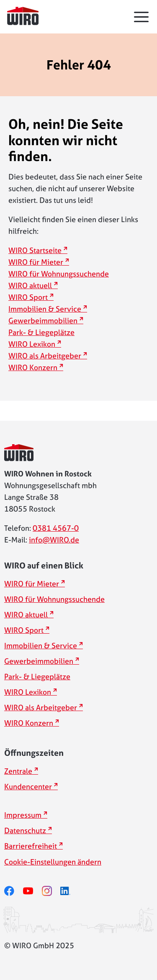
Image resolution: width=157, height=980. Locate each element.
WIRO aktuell (30, 285)
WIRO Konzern (33, 367)
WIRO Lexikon (32, 344)
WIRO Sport (28, 297)
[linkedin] (70, 891)
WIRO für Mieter (36, 262)
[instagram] (51, 891)
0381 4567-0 (56, 528)
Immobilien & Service (45, 309)
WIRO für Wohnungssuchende (59, 274)
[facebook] (14, 891)
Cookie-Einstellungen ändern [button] (53, 862)
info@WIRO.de (54, 540)
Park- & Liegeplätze (41, 332)
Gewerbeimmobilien (43, 321)
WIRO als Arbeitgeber (45, 356)
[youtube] (32, 891)
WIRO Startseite (35, 250)
